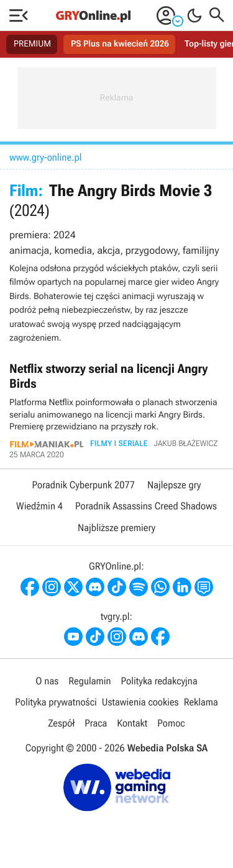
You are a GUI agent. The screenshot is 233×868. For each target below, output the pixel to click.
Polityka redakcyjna (159, 681)
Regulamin (89, 681)
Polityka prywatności (56, 702)
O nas (47, 681)
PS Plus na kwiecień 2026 (120, 44)
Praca (96, 723)
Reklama (201, 702)
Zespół (61, 723)
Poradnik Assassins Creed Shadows (146, 506)
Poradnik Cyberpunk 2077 (84, 485)
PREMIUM (32, 44)
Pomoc (171, 723)
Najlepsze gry (174, 485)
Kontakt (132, 723)
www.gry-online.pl (46, 157)
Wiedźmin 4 (39, 506)
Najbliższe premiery (116, 528)
